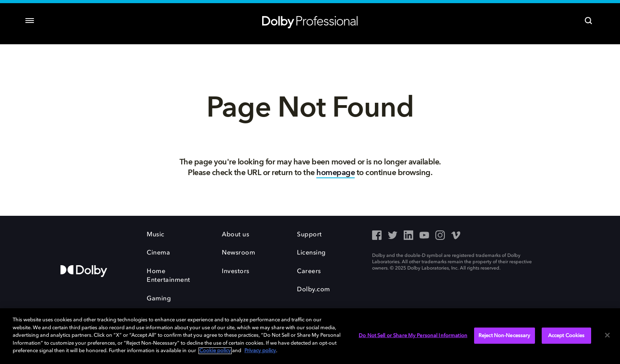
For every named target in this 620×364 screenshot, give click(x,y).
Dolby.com (314, 290)
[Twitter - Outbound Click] (393, 236)
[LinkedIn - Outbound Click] (408, 236)
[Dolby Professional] (310, 21)
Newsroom (238, 253)
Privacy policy (260, 351)
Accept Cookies (566, 335)
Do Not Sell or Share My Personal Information (413, 335)
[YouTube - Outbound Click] (424, 236)
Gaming (159, 299)
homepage (336, 173)
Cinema (158, 253)
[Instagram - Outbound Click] (440, 236)
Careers (309, 272)
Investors (236, 272)
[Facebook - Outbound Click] (377, 236)
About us (235, 235)
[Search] (588, 21)
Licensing (311, 253)
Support (309, 235)
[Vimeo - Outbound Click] (456, 236)
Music (156, 235)
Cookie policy (215, 351)
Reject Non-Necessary (505, 335)
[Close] (607, 335)
